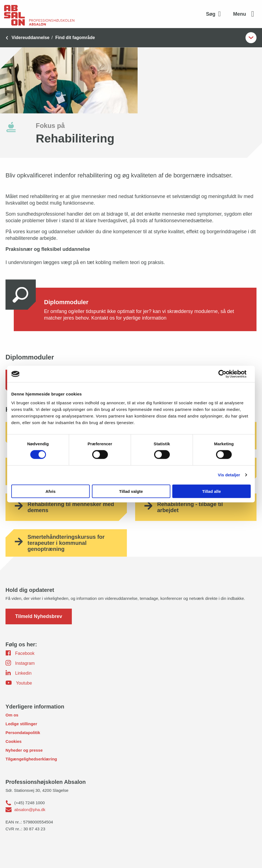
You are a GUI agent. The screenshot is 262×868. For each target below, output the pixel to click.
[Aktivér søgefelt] (215, 14)
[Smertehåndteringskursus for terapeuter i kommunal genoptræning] (66, 543)
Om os (12, 715)
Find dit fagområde (75, 38)
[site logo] (39, 14)
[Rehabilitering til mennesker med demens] (66, 507)
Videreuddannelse (31, 38)
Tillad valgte (131, 491)
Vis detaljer (229, 475)
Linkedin (19, 673)
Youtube (19, 683)
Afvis (51, 491)
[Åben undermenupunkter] (251, 38)
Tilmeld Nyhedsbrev (39, 616)
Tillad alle (211, 491)
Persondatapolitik (23, 733)
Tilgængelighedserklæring (31, 759)
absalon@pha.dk (30, 810)
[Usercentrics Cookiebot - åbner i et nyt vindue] (227, 374)
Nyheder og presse (24, 750)
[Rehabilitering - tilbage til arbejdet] (196, 507)
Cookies (13, 741)
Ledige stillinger (21, 724)
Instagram (20, 663)
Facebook (20, 653)
